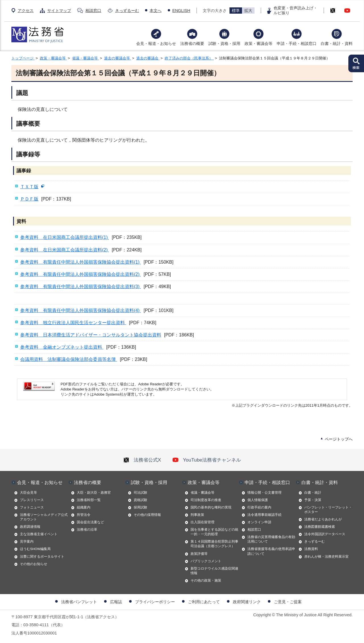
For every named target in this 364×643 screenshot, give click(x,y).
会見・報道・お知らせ (156, 44)
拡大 (248, 11)
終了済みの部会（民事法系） (189, 58)
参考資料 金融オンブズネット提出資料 (62, 347)
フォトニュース (32, 507)
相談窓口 (93, 11)
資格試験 (140, 500)
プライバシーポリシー (155, 602)
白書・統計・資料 (337, 44)
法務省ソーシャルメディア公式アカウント (44, 517)
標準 (236, 11)
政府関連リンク (247, 602)
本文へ (156, 11)
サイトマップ (59, 11)
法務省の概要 (192, 44)
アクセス (26, 11)
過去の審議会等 (118, 58)
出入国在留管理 (202, 522)
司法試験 (140, 493)
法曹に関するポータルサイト (42, 557)
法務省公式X (142, 460)
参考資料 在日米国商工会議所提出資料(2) (65, 250)
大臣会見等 (28, 493)
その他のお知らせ (34, 564)
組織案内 (84, 507)
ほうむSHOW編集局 (35, 549)
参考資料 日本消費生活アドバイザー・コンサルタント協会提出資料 (91, 335)
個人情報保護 (258, 500)
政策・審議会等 (258, 44)
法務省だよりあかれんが (323, 519)
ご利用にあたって (204, 602)
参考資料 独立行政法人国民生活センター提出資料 (73, 323)
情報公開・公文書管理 (264, 493)
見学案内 (27, 541)
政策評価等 (199, 554)
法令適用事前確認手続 (264, 515)
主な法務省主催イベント (39, 534)
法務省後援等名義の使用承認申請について (271, 551)
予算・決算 (313, 500)
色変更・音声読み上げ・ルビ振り (295, 10)
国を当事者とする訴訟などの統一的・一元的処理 (214, 532)
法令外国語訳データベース (325, 534)
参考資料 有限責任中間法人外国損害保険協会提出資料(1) (80, 262)
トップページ (23, 58)
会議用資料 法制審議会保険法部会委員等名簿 (69, 359)
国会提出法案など (90, 522)
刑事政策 (197, 515)
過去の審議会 (148, 58)
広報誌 (116, 602)
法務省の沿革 (87, 530)
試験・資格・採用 (224, 44)
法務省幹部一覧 (89, 500)
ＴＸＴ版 (29, 187)
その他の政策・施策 (206, 580)
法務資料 (311, 549)
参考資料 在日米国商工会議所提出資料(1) (65, 237)
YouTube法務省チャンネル (207, 460)
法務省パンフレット (79, 602)
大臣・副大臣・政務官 (94, 493)
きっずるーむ (127, 11)
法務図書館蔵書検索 (320, 527)
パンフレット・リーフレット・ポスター (328, 510)
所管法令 (84, 515)
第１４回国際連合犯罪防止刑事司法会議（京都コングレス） (214, 544)
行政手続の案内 (259, 507)
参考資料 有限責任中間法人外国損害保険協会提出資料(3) (80, 287)
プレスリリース (32, 500)
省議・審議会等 (85, 58)
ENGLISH (181, 11)
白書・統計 (313, 493)
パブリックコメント (206, 561)
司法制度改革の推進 (206, 500)
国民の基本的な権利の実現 (211, 507)
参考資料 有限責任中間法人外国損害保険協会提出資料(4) (80, 310)
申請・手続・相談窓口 (297, 44)
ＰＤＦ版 (29, 199)
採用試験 (140, 507)
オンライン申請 (259, 522)
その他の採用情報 (147, 515)
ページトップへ (339, 439)
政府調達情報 (30, 527)
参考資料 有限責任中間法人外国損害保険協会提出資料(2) (80, 274)
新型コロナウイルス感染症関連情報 (214, 571)
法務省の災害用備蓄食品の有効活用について (271, 539)
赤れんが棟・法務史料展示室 (326, 557)
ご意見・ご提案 (288, 602)
